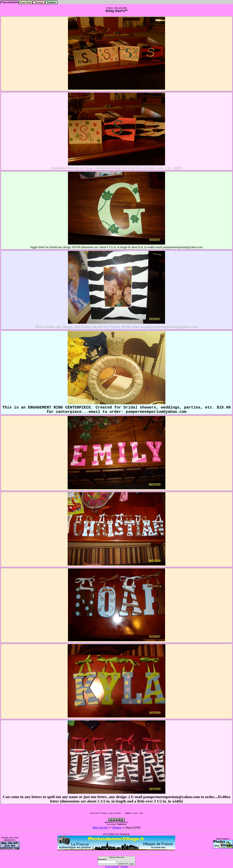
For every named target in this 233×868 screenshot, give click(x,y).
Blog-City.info (100, 828)
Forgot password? (112, 867)
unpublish (124, 867)
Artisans (117, 828)
